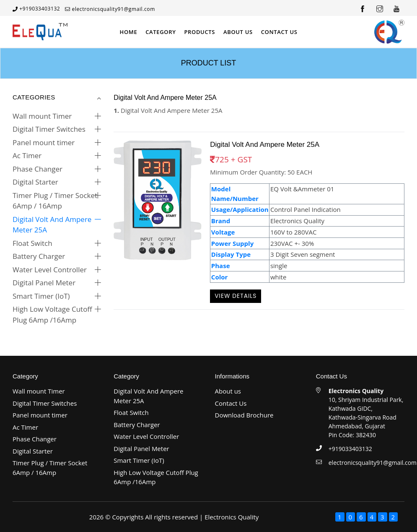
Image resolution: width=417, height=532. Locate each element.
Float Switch (32, 243)
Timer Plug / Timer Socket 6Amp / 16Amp (55, 201)
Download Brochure (244, 415)
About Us (238, 32)
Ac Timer (27, 155)
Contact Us (279, 32)
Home (128, 32)
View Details (236, 296)
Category (161, 32)
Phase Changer (38, 169)
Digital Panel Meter (44, 283)
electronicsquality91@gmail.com (114, 9)
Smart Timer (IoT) (41, 296)
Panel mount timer (44, 142)
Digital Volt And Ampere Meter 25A (52, 225)
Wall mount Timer (42, 116)
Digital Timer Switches (49, 129)
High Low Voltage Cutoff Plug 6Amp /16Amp (52, 314)
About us (228, 391)
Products (199, 32)
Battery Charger (39, 256)
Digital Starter (35, 182)
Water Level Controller (50, 270)
